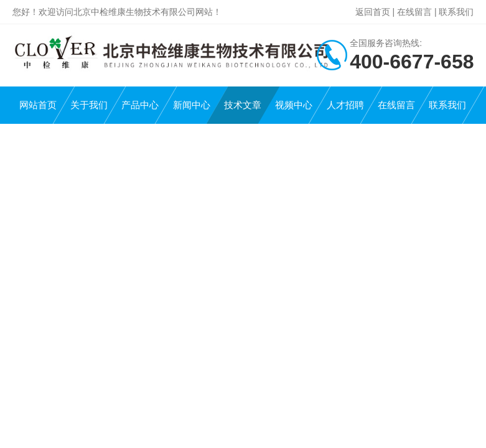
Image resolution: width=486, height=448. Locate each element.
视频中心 (294, 105)
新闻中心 (192, 105)
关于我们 (89, 105)
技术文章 (243, 105)
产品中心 (140, 105)
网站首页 (38, 105)
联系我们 (456, 12)
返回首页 (373, 12)
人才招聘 (345, 105)
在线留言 (414, 12)
